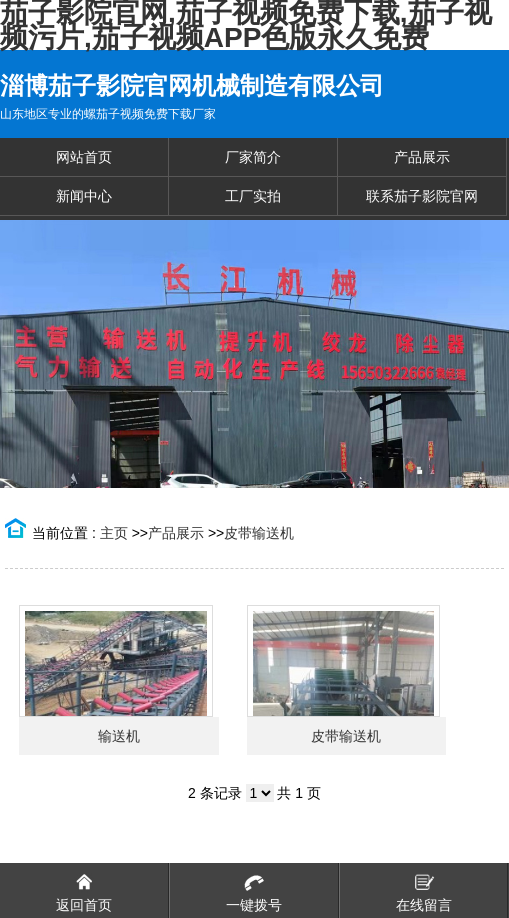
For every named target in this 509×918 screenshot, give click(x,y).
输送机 (119, 736)
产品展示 (176, 533)
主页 (114, 533)
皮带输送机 (259, 533)
